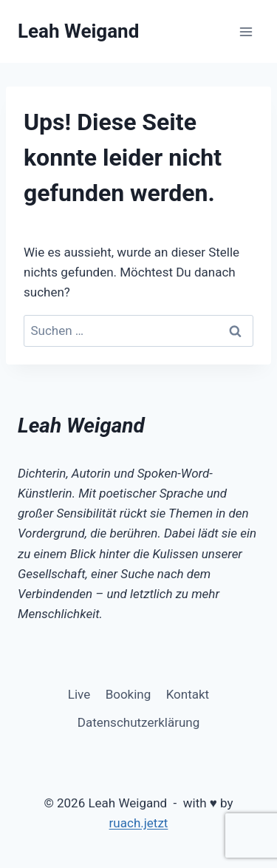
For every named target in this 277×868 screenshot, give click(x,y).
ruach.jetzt (139, 823)
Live (79, 694)
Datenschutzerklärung (138, 722)
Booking (129, 694)
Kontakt (188, 694)
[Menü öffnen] (246, 31)
